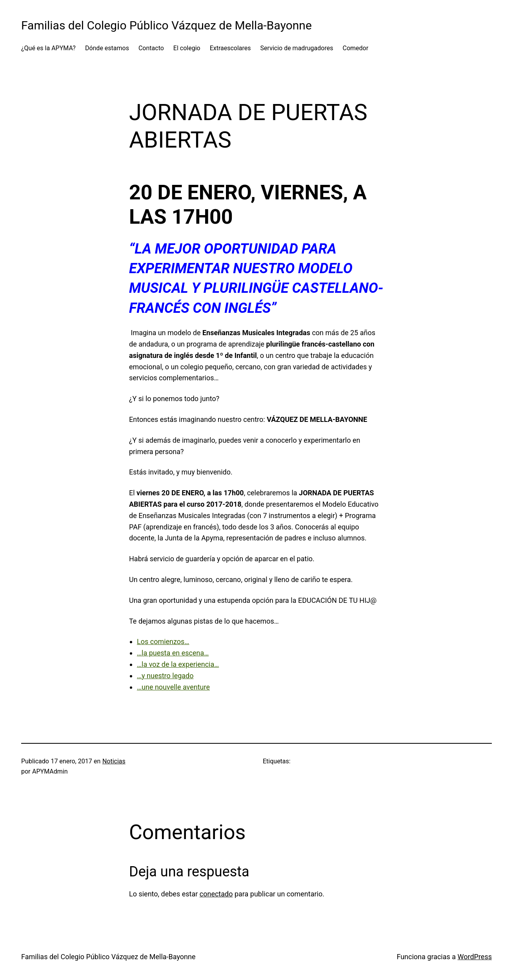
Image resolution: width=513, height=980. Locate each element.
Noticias (114, 761)
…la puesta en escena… (173, 653)
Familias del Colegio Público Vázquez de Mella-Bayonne (166, 25)
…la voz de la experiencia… (178, 664)
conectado (216, 894)
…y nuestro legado (165, 676)
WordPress (475, 957)
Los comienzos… (163, 641)
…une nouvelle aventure (173, 687)
